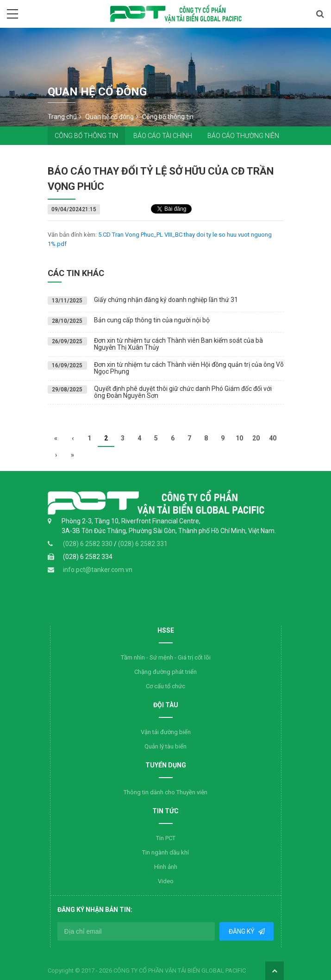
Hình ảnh (166, 867)
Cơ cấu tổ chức (165, 686)
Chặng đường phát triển (165, 672)
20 (256, 438)
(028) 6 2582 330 (88, 544)
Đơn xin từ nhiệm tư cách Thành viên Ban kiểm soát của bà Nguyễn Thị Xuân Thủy (178, 344)
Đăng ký (242, 931)
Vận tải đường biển (166, 732)
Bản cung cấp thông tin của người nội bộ (152, 320)
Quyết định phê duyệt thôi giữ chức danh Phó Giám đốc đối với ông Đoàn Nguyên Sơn (183, 392)
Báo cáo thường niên (243, 136)
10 (239, 438)
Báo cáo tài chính (163, 136)
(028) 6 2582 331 (143, 544)
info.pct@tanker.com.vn (98, 570)
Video (166, 881)
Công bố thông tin (86, 136)
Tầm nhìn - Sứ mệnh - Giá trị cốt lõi (166, 657)
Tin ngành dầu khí (165, 852)
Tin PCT (166, 838)
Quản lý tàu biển (165, 746)
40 (273, 438)
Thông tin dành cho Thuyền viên (165, 792)
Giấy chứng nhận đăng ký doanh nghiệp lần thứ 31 (166, 300)
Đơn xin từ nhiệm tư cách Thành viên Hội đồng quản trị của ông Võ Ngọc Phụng (189, 368)
